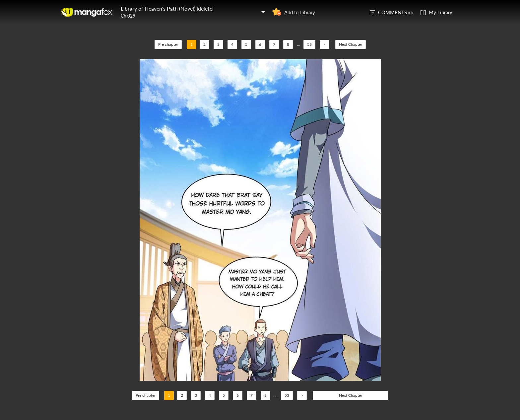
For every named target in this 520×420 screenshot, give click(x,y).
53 (309, 44)
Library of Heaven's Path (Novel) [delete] (167, 8)
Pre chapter (168, 44)
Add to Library (300, 12)
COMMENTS (395, 12)
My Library (441, 12)
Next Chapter (351, 44)
